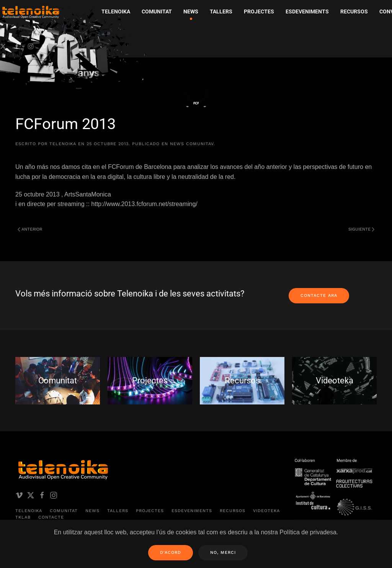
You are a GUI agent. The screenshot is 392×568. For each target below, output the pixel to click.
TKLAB (23, 517)
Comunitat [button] (157, 11)
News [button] (191, 11)
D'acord (171, 552)
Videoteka (266, 511)
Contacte (51, 517)
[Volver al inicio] (75, 48)
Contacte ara (319, 295)
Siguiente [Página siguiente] (361, 229)
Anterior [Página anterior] (30, 229)
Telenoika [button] (116, 11)
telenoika (63, 144)
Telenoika (29, 511)
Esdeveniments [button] (307, 11)
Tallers (221, 11)
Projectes (150, 511)
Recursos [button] (354, 11)
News (92, 511)
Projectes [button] (259, 11)
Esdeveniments (192, 511)
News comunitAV (192, 144)
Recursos (233, 511)
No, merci (223, 552)
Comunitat (64, 511)
